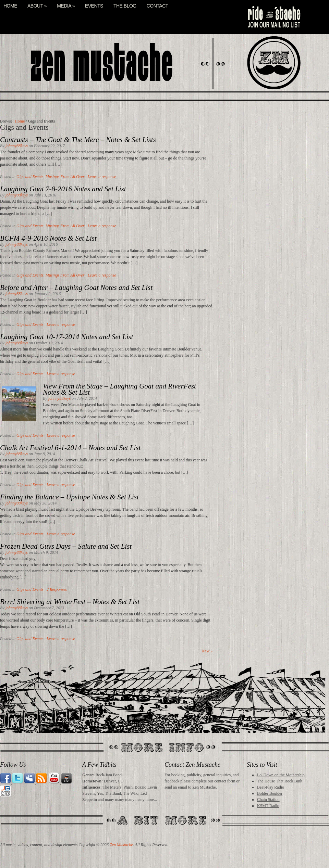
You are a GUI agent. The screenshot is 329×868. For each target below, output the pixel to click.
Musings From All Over (65, 177)
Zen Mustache (204, 787)
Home (10, 6)
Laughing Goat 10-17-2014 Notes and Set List (67, 337)
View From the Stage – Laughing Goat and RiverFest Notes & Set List (119, 389)
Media (66, 6)
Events (94, 6)
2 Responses (57, 589)
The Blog (125, 6)
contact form (225, 781)
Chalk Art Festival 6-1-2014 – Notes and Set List (70, 448)
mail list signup (273, 17)
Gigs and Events (30, 177)
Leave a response (102, 177)
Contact (157, 6)
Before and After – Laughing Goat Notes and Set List (76, 288)
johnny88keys (17, 146)
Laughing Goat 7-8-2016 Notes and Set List (63, 189)
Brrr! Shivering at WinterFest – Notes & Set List (70, 602)
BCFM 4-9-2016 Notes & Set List (48, 238)
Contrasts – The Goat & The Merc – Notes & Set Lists (78, 140)
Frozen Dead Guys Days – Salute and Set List (66, 546)
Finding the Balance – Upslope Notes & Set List (69, 497)
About (37, 6)
